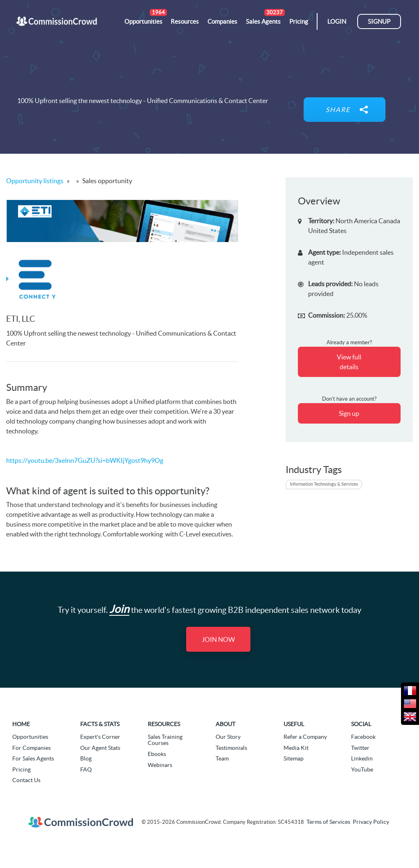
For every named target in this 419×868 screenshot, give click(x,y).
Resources (164, 724)
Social (361, 724)
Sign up (349, 413)
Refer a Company (305, 737)
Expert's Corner (100, 737)
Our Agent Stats (100, 748)
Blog (86, 758)
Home (21, 724)
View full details (349, 362)
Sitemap (294, 758)
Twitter (360, 748)
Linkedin (362, 758)
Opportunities (30, 737)
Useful (294, 724)
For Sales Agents (33, 758)
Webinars (160, 765)
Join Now (218, 639)
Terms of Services (328, 822)
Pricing (21, 769)
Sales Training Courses (165, 740)
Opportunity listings (35, 181)
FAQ (86, 769)
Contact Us (26, 780)
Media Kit (296, 748)
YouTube (362, 769)
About (225, 724)
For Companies (32, 748)
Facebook (363, 737)
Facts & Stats (100, 724)
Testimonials (231, 748)
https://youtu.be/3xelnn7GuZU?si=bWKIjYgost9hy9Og (85, 460)
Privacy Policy (371, 822)
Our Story (228, 737)
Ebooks (157, 754)
